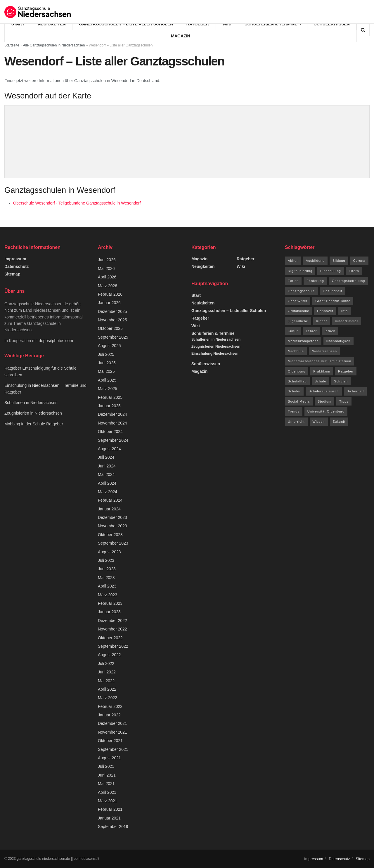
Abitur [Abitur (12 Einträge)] (293, 261)
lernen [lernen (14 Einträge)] (330, 331)
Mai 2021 (106, 784)
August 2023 (109, 552)
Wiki (227, 24)
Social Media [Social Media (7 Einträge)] (299, 401)
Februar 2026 (110, 294)
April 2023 (107, 586)
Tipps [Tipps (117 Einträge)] (344, 401)
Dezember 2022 (112, 621)
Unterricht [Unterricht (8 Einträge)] (296, 422)
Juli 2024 (106, 457)
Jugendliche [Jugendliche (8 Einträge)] (298, 321)
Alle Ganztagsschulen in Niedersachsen (54, 45)
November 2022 (112, 629)
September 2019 (113, 827)
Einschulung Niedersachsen (215, 354)
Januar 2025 (109, 406)
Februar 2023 (110, 603)
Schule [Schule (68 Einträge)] (321, 381)
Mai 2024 (106, 474)
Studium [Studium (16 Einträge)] (324, 401)
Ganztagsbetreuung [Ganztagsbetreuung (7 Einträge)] (349, 281)
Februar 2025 (110, 397)
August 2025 (109, 346)
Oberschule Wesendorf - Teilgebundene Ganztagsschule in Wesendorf (77, 203)
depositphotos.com (56, 341)
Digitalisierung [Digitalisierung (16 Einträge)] (300, 271)
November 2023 (112, 526)
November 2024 (112, 423)
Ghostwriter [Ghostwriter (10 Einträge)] (298, 301)
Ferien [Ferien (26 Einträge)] (293, 281)
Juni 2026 (107, 260)
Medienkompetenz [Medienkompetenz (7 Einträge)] (303, 341)
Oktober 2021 (110, 741)
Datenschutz (17, 266)
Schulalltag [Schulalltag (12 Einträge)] (297, 381)
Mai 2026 (106, 268)
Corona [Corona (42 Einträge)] (359, 261)
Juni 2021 (107, 775)
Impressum (15, 259)
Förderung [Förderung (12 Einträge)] (315, 281)
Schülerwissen (332, 24)
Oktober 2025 (110, 328)
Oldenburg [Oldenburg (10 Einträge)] (297, 371)
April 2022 (107, 689)
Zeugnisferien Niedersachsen (216, 346)
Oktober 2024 (110, 432)
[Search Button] (363, 30)
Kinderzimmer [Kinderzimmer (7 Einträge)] (347, 321)
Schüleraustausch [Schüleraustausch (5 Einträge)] (324, 391)
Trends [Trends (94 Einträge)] (294, 411)
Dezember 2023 (112, 517)
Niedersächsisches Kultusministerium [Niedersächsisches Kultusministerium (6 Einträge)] (320, 361)
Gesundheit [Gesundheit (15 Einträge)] (333, 291)
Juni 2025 (107, 363)
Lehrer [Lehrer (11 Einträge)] (311, 331)
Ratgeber (198, 24)
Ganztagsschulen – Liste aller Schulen (126, 24)
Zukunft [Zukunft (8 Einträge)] (339, 422)
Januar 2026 (109, 303)
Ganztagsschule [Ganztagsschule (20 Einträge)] (301, 291)
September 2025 (113, 337)
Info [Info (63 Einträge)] (344, 311)
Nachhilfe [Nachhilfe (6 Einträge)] (296, 351)
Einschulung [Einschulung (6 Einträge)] (331, 271)
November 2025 (112, 320)
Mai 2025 (106, 371)
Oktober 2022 (110, 638)
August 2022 (109, 655)
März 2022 (108, 698)
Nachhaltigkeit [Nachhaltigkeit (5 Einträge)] (338, 341)
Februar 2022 (110, 706)
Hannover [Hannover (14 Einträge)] (325, 311)
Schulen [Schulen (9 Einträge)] (341, 381)
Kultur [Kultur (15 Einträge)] (293, 331)
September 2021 (113, 749)
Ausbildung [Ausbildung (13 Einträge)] (315, 261)
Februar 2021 (110, 809)
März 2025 (108, 389)
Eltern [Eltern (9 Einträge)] (354, 271)
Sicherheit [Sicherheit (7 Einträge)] (355, 391)
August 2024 (109, 449)
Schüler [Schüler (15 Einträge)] (294, 391)
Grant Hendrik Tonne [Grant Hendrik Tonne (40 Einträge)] (333, 301)
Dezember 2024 (112, 414)
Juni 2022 (107, 672)
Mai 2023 (106, 578)
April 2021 (107, 792)
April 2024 (107, 483)
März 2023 (108, 595)
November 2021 (112, 732)
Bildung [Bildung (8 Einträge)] (339, 261)
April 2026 (107, 277)
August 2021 (109, 758)
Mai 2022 (106, 681)
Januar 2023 (109, 612)
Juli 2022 (106, 663)
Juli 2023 (106, 560)
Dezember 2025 (112, 311)
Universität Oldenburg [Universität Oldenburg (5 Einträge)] (326, 411)
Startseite (12, 45)
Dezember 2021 (112, 723)
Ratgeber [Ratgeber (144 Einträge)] (346, 371)
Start (18, 24)
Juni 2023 (107, 569)
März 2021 (108, 801)
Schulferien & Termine (271, 24)
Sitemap (12, 274)
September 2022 (113, 646)
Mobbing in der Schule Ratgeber (34, 424)
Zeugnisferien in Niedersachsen (33, 413)
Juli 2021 (106, 766)
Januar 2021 (109, 818)
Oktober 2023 (110, 535)
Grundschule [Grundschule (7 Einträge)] (298, 311)
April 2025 (107, 380)
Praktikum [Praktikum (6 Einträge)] (322, 371)
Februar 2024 (110, 500)
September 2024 (113, 440)
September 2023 (113, 543)
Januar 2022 (109, 715)
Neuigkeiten (52, 24)
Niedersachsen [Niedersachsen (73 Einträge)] (324, 351)
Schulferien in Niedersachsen (31, 403)
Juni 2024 (107, 466)
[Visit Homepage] (38, 12)
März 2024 (108, 492)
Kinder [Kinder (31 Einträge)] (322, 321)
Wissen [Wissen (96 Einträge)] (319, 422)
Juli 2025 (106, 354)
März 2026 (108, 286)
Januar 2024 (109, 509)
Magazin (180, 36)
